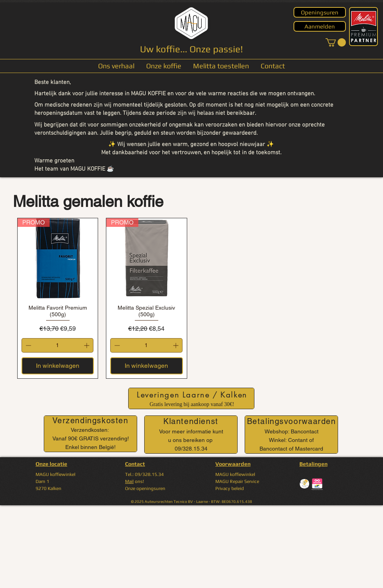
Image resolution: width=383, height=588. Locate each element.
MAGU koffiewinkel (235, 474)
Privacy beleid (230, 488)
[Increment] (87, 345)
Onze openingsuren (145, 488)
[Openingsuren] (320, 12)
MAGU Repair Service (237, 481)
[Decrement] (28, 345)
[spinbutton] (57, 345)
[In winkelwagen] (58, 366)
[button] (336, 42)
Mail (129, 481)
